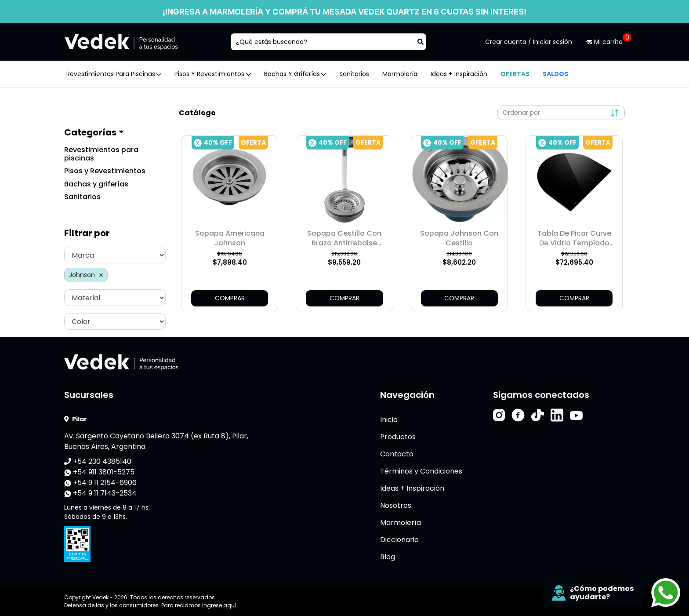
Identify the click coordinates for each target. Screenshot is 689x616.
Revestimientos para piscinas (101, 154)
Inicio (389, 420)
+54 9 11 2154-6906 (100, 483)
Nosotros (396, 505)
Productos (398, 437)
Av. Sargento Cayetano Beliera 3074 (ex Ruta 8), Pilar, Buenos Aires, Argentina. (156, 441)
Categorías (90, 132)
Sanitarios (354, 74)
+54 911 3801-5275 (99, 472)
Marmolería (400, 74)
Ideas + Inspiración (459, 74)
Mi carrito (605, 42)
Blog (388, 557)
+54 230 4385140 (98, 461)
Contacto (397, 454)
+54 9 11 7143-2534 (100, 493)
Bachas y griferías (96, 184)
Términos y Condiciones (421, 471)
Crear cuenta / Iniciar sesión (529, 42)
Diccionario (399, 540)
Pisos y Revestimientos (105, 171)
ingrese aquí (219, 605)
